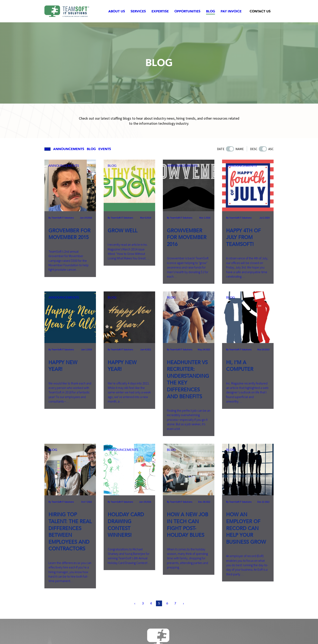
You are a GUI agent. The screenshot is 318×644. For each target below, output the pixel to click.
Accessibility (190, 634)
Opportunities (187, 11)
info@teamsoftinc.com (191, 621)
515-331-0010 (153, 621)
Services (138, 11)
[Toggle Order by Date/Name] (230, 149)
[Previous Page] (132, 535)
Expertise (160, 11)
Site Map (173, 634)
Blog (211, 11)
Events (120, 150)
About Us (117, 11)
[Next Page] (186, 535)
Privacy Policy (155, 634)
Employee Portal (212, 634)
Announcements (75, 150)
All (50, 150)
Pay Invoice (231, 11)
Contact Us (260, 11)
